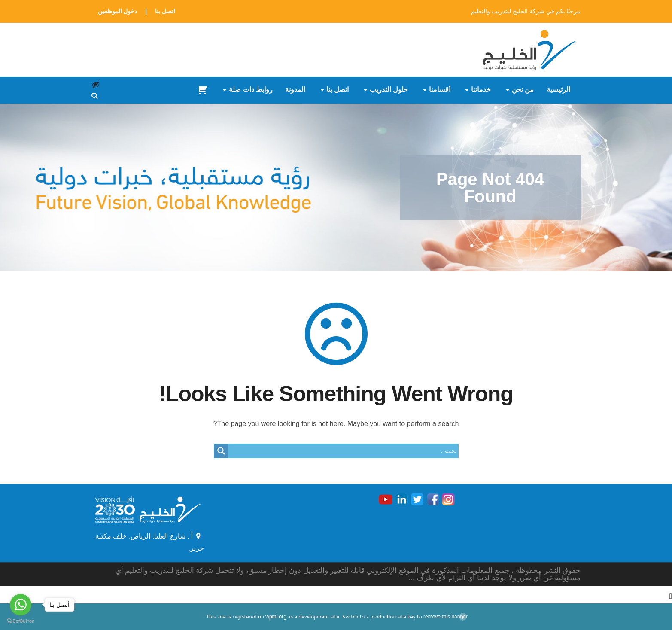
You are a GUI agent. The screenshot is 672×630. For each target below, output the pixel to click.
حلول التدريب (389, 90)
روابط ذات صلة (251, 90)
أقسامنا (440, 90)
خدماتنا (481, 90)
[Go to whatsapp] (21, 605)
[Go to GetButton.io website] (21, 621)
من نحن (523, 90)
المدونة (295, 90)
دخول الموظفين (118, 11)
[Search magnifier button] (221, 451)
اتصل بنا (165, 11)
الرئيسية (558, 90)
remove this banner (445, 617)
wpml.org (276, 617)
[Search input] (346, 451)
